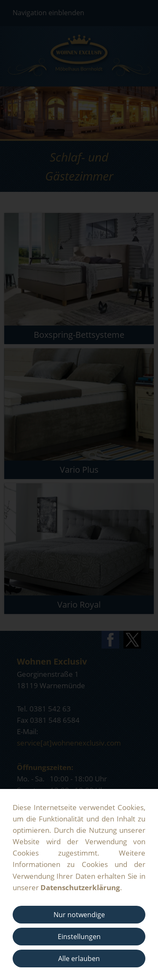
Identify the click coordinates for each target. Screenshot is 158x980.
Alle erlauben (79, 958)
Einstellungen (79, 937)
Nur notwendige (79, 915)
